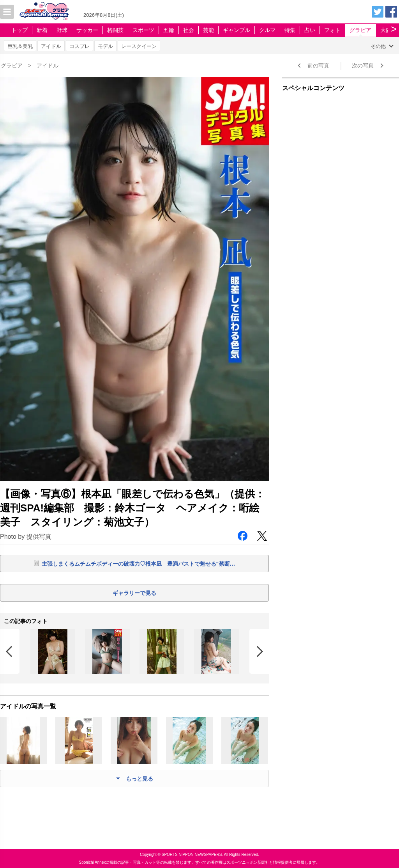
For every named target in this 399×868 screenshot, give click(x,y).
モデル (105, 46)
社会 (189, 30)
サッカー (87, 30)
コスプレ (79, 46)
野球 (62, 30)
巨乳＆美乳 (20, 46)
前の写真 (318, 66)
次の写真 (363, 66)
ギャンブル (237, 30)
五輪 (169, 30)
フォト (332, 30)
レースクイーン (139, 46)
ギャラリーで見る (134, 593)
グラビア (360, 30)
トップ (19, 30)
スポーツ (143, 30)
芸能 (208, 30)
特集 (290, 30)
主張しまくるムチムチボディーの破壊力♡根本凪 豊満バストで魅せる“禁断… (139, 564)
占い (310, 30)
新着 (42, 30)
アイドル (51, 46)
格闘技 (115, 30)
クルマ (267, 30)
